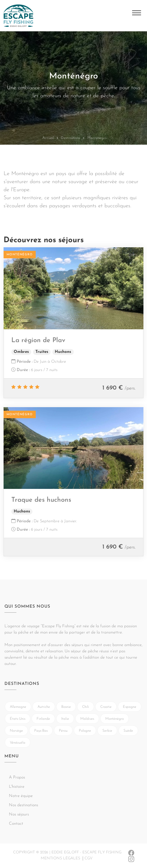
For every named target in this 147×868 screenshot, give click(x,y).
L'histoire (17, 787)
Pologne (85, 731)
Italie (65, 719)
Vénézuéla (18, 743)
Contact (16, 824)
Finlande (43, 719)
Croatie (106, 707)
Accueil (48, 138)
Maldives (87, 719)
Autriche (44, 707)
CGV (89, 858)
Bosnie (66, 707)
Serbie (107, 731)
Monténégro (115, 719)
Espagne (130, 707)
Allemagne (18, 707)
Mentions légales (60, 858)
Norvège (16, 731)
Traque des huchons (41, 500)
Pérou (63, 731)
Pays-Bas (41, 731)
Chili (86, 707)
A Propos (17, 777)
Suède (128, 731)
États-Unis (18, 719)
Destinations (71, 138)
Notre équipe (21, 796)
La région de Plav (38, 340)
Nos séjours (19, 814)
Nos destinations (24, 805)
